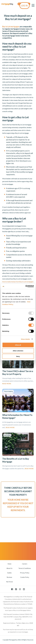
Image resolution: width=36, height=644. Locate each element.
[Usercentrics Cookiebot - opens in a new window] (26, 286)
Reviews (9, 577)
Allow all (18, 345)
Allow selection (18, 351)
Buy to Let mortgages (11, 27)
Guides (9, 573)
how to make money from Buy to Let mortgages (18, 282)
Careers (25, 564)
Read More (7, 384)
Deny (18, 356)
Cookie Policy (25, 577)
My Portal (9, 582)
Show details (25, 339)
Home (9, 564)
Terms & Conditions (25, 568)
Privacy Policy (25, 573)
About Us (9, 568)
